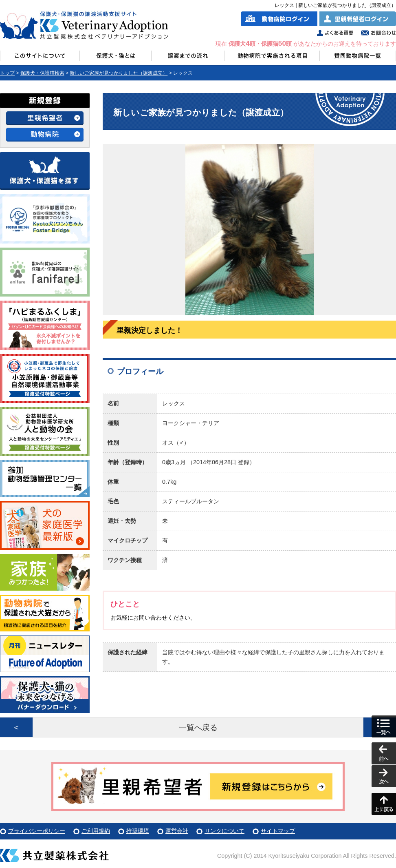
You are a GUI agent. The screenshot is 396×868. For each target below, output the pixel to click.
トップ (7, 73)
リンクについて (224, 831)
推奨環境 (138, 831)
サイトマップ (278, 831)
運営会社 (177, 831)
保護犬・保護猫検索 (42, 73)
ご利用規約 (96, 831)
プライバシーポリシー (37, 831)
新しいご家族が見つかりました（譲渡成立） (119, 73)
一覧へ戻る (198, 727)
